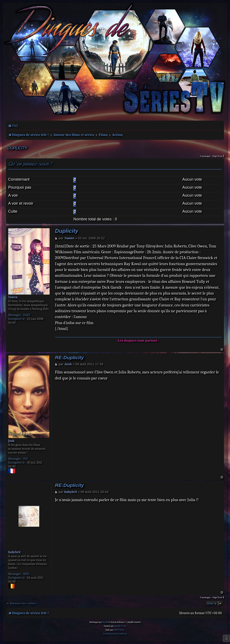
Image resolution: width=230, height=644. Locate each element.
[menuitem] (13, 126)
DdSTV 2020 (119, 630)
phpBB (105, 622)
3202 (26, 574)
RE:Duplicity (69, 358)
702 (25, 459)
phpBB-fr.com (120, 626)
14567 (27, 315)
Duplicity (17, 148)
